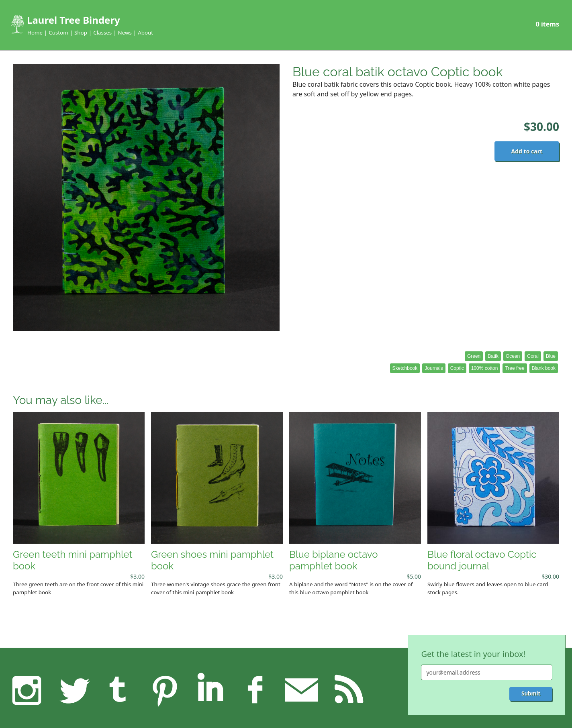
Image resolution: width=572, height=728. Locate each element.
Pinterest (164, 690)
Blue (551, 356)
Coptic (457, 368)
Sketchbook (405, 368)
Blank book (544, 368)
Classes (102, 33)
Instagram (27, 690)
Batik (493, 356)
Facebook (256, 690)
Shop (81, 33)
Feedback (301, 690)
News (125, 33)
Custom (58, 33)
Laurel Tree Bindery (74, 20)
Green (474, 356)
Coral (533, 356)
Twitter (73, 690)
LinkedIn (210, 690)
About (145, 33)
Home (35, 33)
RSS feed (347, 690)
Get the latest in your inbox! (473, 654)
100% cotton (485, 368)
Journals (434, 368)
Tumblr (118, 690)
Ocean (513, 356)
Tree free (515, 368)
